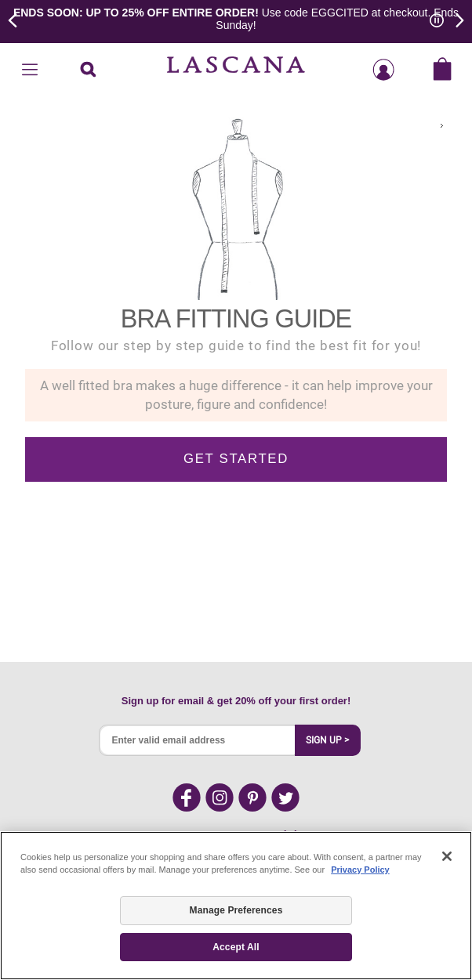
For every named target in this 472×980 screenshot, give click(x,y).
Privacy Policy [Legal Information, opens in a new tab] (360, 870)
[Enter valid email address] (198, 740)
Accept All (236, 947)
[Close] (447, 856)
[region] (236, 906)
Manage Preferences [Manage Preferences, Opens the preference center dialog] (236, 910)
